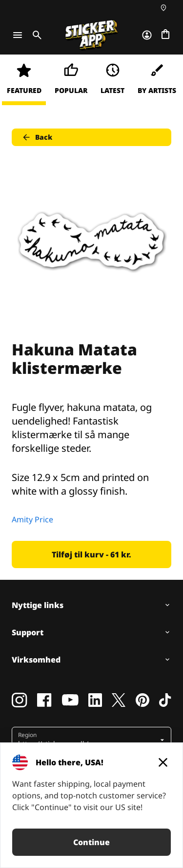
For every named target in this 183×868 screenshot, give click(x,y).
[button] (88, 740)
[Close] (163, 762)
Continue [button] (91, 842)
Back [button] (37, 137)
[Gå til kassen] (165, 35)
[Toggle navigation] (18, 35)
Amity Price (32, 519)
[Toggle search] (35, 35)
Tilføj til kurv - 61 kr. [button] (91, 554)
